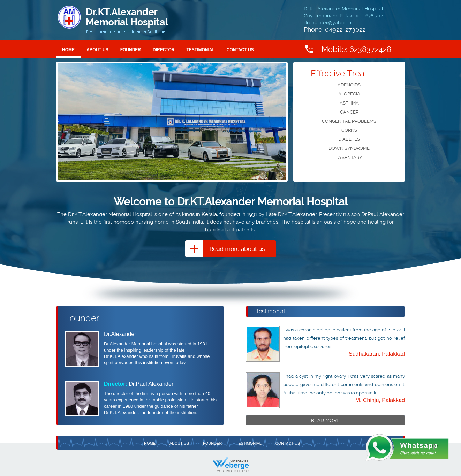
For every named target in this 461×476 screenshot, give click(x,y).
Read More (325, 420)
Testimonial (200, 50)
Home (68, 50)
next (273, 121)
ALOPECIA (349, 94)
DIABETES (349, 139)
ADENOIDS (349, 85)
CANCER (349, 112)
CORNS (349, 130)
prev (70, 121)
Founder (131, 50)
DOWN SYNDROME (349, 148)
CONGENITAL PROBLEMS (349, 121)
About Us (97, 50)
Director (164, 50)
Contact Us (240, 50)
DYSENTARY (349, 157)
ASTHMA (349, 103)
